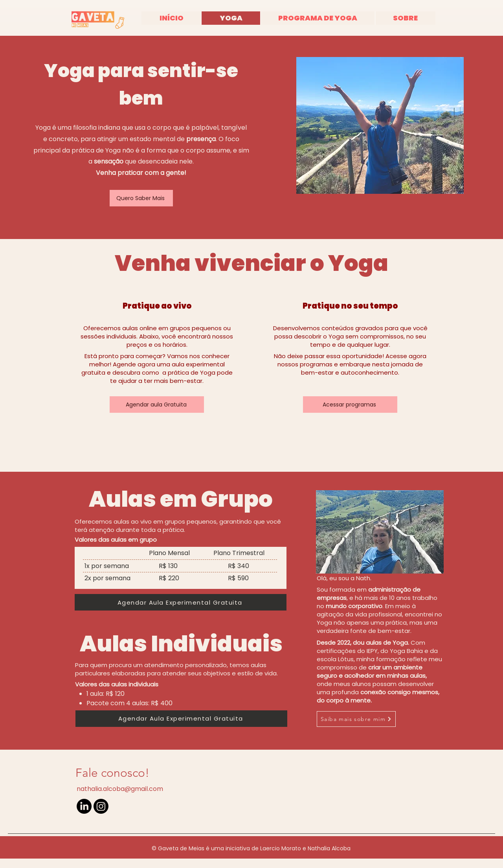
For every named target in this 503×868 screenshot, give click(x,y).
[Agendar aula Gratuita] (157, 405)
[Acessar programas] (350, 405)
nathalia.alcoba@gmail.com (120, 789)
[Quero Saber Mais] (141, 198)
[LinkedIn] (84, 806)
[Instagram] (101, 806)
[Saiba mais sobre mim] (356, 719)
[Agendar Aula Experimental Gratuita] (181, 602)
